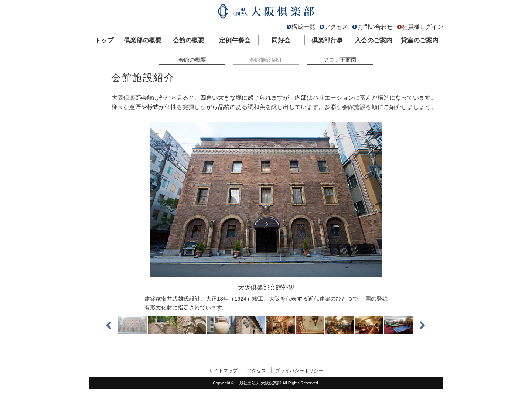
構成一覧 (303, 27)
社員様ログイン (423, 27)
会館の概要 (189, 40)
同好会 (281, 40)
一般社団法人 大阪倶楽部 (266, 13)
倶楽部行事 (327, 40)
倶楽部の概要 (143, 40)
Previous (113, 325)
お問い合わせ (375, 27)
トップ (104, 40)
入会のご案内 (374, 40)
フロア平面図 (340, 60)
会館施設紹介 (266, 60)
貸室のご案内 (420, 40)
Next (419, 325)
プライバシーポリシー (299, 371)
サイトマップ (223, 371)
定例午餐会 (235, 40)
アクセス (336, 27)
